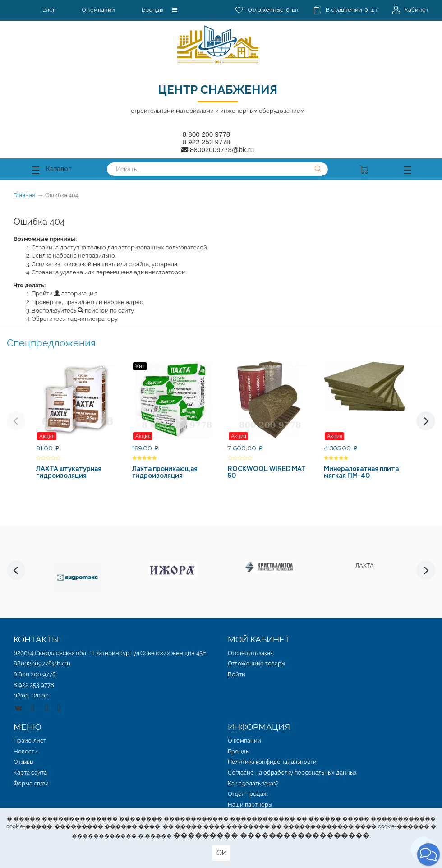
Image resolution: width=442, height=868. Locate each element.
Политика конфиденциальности (272, 762)
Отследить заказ (250, 653)
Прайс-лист (30, 741)
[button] (175, 10)
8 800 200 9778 (207, 134)
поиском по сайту (106, 311)
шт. (267, 10)
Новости (26, 751)
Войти (237, 674)
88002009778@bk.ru (42, 663)
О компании (98, 10)
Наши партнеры (250, 805)
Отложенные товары (256, 663)
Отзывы (23, 762)
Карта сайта (30, 773)
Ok (221, 853)
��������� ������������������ (272, 835)
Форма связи (31, 783)
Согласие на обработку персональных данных (292, 773)
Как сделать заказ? (253, 783)
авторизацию (76, 293)
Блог (49, 10)
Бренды (152, 10)
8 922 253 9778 (207, 142)
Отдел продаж (248, 794)
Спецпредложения (51, 343)
